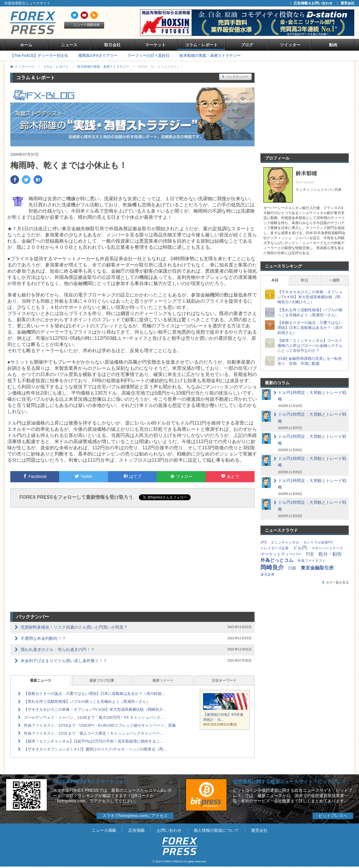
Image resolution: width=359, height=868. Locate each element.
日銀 (292, 568)
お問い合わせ (169, 830)
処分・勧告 (330, 554)
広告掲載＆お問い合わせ (311, 3)
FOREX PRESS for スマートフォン (91, 782)
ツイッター (290, 45)
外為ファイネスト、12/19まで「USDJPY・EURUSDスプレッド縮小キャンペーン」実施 (100, 725)
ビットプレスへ (333, 816)
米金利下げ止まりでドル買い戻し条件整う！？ (64, 661)
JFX (264, 542)
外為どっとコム (277, 560)
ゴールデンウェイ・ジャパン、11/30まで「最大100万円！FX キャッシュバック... (94, 717)
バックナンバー (235, 77)
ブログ (247, 45)
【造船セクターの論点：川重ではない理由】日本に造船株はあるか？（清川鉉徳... (94, 694)
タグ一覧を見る (335, 582)
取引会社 (112, 45)
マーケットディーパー (281, 554)
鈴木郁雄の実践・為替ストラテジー (210, 56)
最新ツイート (163, 680)
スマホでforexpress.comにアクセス (135, 816)
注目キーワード (224, 680)
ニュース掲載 (104, 830)
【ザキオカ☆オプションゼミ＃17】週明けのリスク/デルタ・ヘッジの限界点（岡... (95, 749)
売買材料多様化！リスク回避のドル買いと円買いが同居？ (74, 627)
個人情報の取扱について (216, 830)
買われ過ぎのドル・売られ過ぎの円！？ (58, 650)
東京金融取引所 (317, 568)
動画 (333, 45)
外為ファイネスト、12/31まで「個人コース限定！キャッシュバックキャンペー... (93, 733)
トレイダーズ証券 (275, 548)
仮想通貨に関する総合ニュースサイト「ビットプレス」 (292, 782)
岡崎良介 (272, 567)
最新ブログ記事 (102, 680)
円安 (310, 554)
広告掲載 (137, 830)
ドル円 (300, 548)
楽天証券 (267, 574)
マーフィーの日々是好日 (148, 56)
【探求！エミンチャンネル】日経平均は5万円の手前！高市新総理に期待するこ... (93, 741)
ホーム (26, 45)
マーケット (155, 45)
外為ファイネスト (312, 561)
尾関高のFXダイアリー (98, 56)
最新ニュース (41, 680)
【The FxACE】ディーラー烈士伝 (39, 56)
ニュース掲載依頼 (84, 25)
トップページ (24, 67)
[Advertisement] (133, 561)
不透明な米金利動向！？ (43, 638)
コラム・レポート (201, 45)
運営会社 (345, 3)
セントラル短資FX (318, 542)
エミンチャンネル (285, 542)
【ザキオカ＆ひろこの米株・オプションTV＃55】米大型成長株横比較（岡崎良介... (95, 709)
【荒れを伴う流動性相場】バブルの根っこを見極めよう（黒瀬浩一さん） (87, 701)
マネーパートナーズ (327, 548)
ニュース (69, 45)
